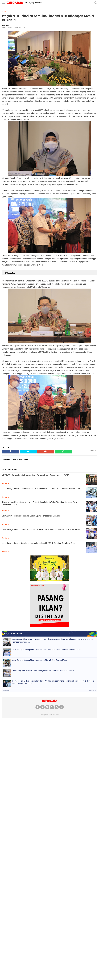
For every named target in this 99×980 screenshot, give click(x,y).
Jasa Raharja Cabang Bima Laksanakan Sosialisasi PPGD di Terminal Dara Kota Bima (39, 543)
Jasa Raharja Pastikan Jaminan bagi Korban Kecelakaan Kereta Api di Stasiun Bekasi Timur (41, 489)
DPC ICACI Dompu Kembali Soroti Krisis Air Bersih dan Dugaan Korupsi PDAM (35, 475)
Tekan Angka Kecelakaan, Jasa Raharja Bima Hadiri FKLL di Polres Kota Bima (43, 670)
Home (4, 11)
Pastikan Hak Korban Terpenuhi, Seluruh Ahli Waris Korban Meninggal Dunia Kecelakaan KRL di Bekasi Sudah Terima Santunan (53, 682)
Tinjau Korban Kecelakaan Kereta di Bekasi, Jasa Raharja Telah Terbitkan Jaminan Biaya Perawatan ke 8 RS (40, 504)
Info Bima (56, 715)
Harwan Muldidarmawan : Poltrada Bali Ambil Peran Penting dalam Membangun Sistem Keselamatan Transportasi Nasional (53, 641)
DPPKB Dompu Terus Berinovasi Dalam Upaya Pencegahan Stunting (31, 516)
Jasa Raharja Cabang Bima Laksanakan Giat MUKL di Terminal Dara (40, 660)
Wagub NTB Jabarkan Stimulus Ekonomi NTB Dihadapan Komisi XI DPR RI (48, 18)
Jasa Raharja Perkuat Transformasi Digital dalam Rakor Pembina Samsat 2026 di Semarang (41, 529)
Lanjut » (92, 690)
